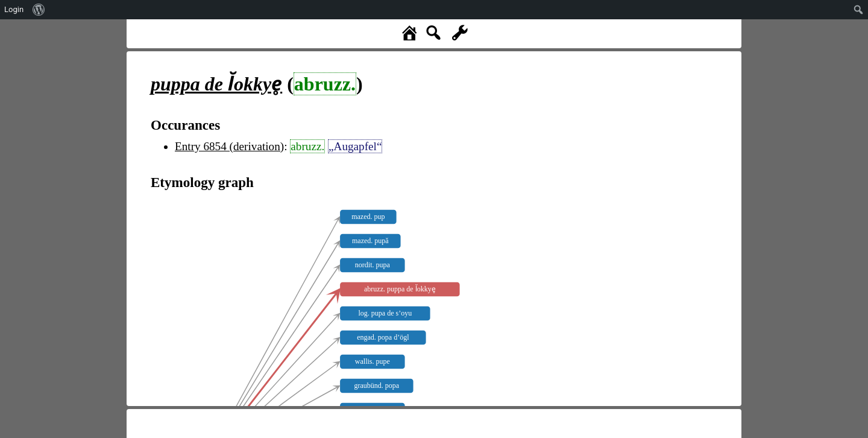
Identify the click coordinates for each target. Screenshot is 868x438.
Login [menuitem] (14, 9)
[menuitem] (39, 10)
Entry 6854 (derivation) (229, 146)
